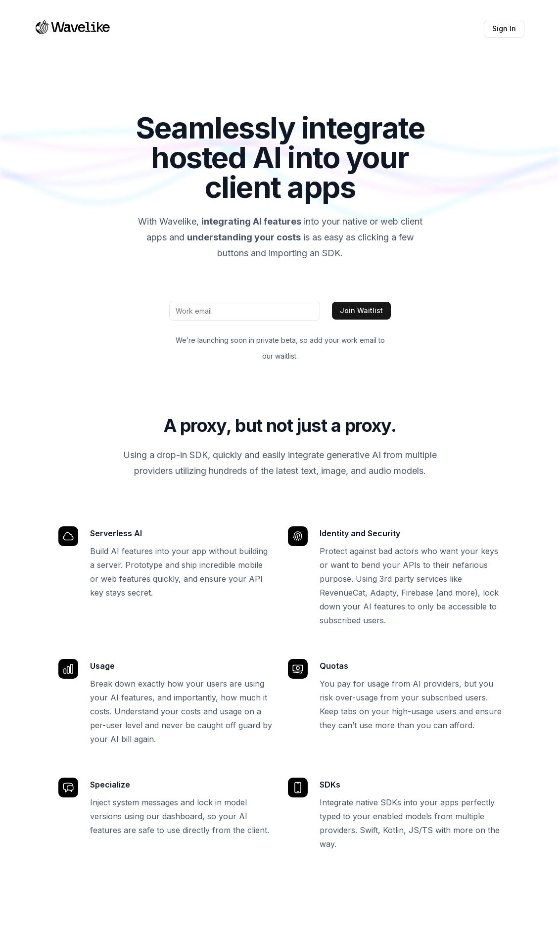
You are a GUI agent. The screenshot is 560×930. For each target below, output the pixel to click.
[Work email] (245, 311)
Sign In (504, 28)
